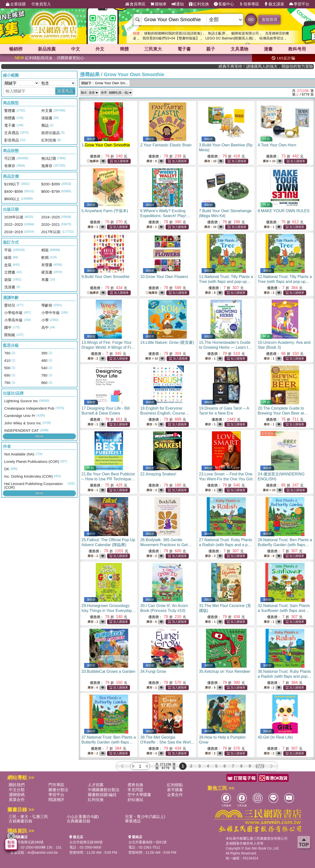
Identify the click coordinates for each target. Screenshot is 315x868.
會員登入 (41, 4)
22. (158, 474)
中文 (76, 49)
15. (226, 347)
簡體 (124, 49)
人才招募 (96, 785)
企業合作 (175, 795)
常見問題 (135, 790)
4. (277, 145)
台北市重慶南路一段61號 (148, 842)
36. (284, 676)
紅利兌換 (199, 4)
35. (225, 671)
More (39, 436)
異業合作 (17, 800)
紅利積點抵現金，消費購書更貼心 (49, 58)
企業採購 (16, 4)
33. (108, 671)
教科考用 (297, 49)
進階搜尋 (269, 20)
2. (166, 145)
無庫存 (93, 161)
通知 (178, 4)
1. (106, 145)
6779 (260, 766)
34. (153, 671)
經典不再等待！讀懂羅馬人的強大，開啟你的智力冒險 (286, 66)
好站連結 (135, 800)
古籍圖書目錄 (20, 821)
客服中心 (224, 4)
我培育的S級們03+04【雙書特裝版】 (171, 38)
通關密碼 (17, 795)
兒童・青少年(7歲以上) (145, 817)
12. (285, 282)
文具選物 (239, 49)
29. (109, 611)
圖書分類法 (58, 790)
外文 (100, 49)
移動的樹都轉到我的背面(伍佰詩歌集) (173, 33)
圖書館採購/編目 (102, 795)
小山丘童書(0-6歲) (83, 817)
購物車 (158, 4)
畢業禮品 (133, 821)
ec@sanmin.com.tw (43, 852)
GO (251, 19)
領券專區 (249, 4)
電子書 (184, 49)
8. (283, 211)
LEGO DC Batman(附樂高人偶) (229, 38)
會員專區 (135, 4)
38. (167, 742)
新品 (47, 49)
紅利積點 (175, 785)
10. (164, 277)
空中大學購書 (139, 795)
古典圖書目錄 (79, 821)
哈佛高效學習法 (271, 38)
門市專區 (56, 785)
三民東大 (153, 49)
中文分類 (17, 790)
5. (105, 211)
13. (108, 347)
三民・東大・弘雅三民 (28, 817)
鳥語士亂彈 (217, 33)
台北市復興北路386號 (27, 842)
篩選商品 (65, 91)
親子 (211, 49)
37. (109, 742)
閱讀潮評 (56, 800)
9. (105, 277)
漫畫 (268, 49)
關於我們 (17, 785)
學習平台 (299, 4)
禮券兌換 (135, 785)
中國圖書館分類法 (104, 790)
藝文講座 (274, 4)
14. (167, 342)
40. (275, 737)
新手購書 (175, 790)
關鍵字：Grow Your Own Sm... (105, 83)
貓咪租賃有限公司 (245, 33)
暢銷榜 (16, 49)
